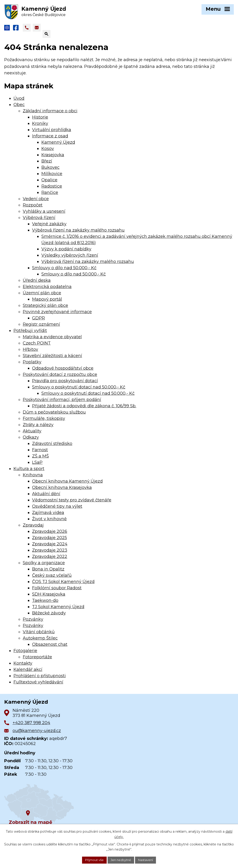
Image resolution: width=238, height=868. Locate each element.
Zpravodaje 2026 (50, 534)
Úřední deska (37, 283)
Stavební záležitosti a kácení (52, 358)
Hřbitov (30, 352)
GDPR (38, 320)
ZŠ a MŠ (40, 458)
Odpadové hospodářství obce (63, 371)
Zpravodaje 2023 (50, 553)
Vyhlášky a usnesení (44, 214)
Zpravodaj (33, 527)
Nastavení (148, 860)
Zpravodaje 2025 (50, 540)
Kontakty (23, 666)
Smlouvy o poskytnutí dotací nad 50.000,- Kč (79, 389)
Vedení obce (36, 201)
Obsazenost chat (50, 647)
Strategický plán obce (45, 308)
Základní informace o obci (50, 113)
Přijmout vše (92, 860)
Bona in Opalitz (48, 571)
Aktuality (32, 433)
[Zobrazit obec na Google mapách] (39, 806)
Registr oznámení (41, 327)
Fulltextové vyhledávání (38, 684)
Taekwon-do (45, 603)
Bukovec (50, 170)
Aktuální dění (46, 496)
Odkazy (31, 440)
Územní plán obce (42, 295)
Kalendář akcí (28, 672)
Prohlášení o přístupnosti (40, 678)
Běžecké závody (49, 615)
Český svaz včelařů (52, 578)
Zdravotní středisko (52, 446)
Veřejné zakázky (49, 226)
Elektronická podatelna (47, 289)
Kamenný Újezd (58, 145)
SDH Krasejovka (49, 596)
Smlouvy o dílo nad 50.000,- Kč (64, 270)
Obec (19, 107)
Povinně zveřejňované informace (57, 314)
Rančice (50, 195)
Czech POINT (37, 345)
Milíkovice (52, 176)
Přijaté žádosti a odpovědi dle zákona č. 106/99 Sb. (84, 408)
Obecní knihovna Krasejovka (62, 490)
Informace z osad (50, 138)
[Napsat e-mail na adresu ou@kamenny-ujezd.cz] (37, 30)
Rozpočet (33, 207)
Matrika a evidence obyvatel (52, 339)
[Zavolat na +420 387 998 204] (27, 30)
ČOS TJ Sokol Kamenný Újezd (63, 584)
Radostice (52, 189)
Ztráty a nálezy (38, 427)
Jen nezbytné (121, 860)
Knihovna (33, 477)
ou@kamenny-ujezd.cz (37, 733)
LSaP (37, 465)
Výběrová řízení (39, 220)
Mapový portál (47, 301)
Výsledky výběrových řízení (70, 258)
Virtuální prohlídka (52, 132)
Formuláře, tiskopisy (44, 421)
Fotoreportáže (37, 659)
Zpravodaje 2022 (50, 559)
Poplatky (32, 364)
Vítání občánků (39, 634)
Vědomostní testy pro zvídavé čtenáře (72, 502)
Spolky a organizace (44, 565)
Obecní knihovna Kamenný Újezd (67, 484)
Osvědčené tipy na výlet (57, 509)
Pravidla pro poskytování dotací (65, 383)
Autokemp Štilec (40, 640)
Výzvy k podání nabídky (66, 251)
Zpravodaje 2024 (50, 546)
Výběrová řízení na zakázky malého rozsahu (78, 232)
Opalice (49, 182)
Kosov (48, 151)
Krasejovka (53, 157)
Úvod (19, 101)
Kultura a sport (29, 471)
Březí (47, 163)
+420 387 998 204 (31, 725)
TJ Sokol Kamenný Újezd (58, 609)
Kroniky (40, 126)
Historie (40, 119)
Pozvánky (33, 622)
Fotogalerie (25, 653)
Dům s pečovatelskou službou (54, 414)
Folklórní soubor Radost (57, 590)
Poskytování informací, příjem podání (62, 402)
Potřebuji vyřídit (30, 333)
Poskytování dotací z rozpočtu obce (60, 377)
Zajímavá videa (48, 515)
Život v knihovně (49, 521)
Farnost (40, 452)
